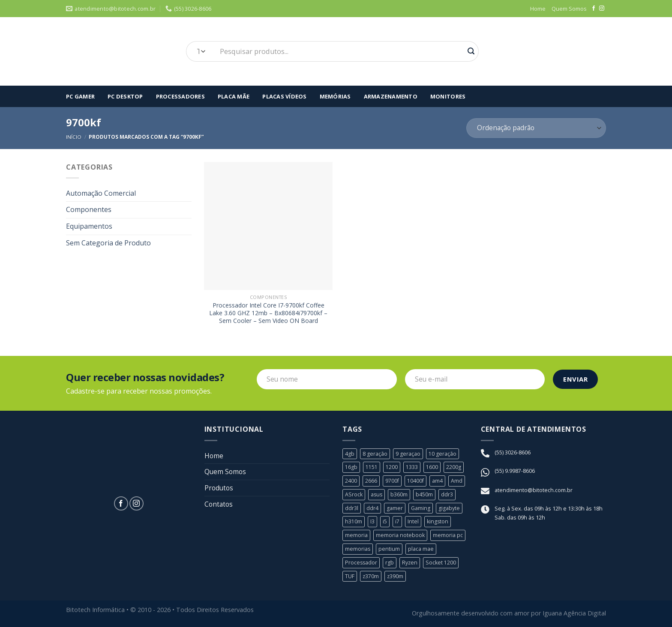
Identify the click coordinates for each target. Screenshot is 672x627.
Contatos (219, 506)
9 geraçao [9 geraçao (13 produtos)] (408, 454)
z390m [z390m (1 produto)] (396, 576)
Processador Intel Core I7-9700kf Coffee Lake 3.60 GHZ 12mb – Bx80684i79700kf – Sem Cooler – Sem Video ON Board (268, 313)
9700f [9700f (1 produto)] (392, 481)
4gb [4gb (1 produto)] (350, 454)
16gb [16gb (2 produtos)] (351, 468)
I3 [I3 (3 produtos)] (372, 522)
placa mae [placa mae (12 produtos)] (421, 549)
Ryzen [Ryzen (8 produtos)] (411, 562)
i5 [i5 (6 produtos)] (385, 522)
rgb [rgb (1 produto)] (390, 562)
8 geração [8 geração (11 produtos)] (375, 454)
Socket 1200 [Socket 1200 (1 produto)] (442, 562)
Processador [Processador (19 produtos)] (361, 562)
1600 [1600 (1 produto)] (432, 468)
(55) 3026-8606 (513, 453)
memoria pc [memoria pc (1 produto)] (448, 535)
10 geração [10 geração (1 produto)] (442, 454)
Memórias (335, 96)
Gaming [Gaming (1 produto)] (421, 508)
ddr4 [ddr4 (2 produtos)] (372, 508)
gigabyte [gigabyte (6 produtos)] (450, 508)
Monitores (448, 96)
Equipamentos (89, 226)
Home (538, 9)
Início (74, 137)
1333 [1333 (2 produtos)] (412, 468)
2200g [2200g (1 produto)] (454, 468)
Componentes (89, 209)
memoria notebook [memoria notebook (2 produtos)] (400, 535)
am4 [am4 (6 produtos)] (438, 481)
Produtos (219, 490)
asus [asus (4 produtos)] (377, 495)
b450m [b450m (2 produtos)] (426, 495)
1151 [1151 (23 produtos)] (372, 468)
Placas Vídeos (284, 96)
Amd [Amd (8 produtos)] (457, 481)
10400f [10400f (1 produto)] (416, 481)
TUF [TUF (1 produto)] (350, 576)
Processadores (180, 96)
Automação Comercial (101, 193)
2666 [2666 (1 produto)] (371, 481)
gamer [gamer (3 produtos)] (395, 508)
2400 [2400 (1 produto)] (351, 481)
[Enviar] (471, 51)
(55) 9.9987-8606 (515, 471)
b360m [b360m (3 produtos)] (400, 495)
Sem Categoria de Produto (108, 243)
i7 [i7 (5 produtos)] (397, 522)
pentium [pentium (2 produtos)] (390, 549)
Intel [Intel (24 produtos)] (413, 522)
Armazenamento (391, 96)
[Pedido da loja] (536, 128)
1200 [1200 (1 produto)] (392, 468)
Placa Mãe (234, 96)
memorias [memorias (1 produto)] (358, 549)
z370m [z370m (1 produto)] (371, 576)
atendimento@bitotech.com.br (534, 491)
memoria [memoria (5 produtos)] (356, 535)
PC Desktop (125, 96)
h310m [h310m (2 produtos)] (354, 522)
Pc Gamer (80, 96)
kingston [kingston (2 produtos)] (438, 522)
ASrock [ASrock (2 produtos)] (354, 495)
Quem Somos (569, 9)
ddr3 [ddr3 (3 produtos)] (448, 495)
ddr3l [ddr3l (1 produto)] (352, 508)
